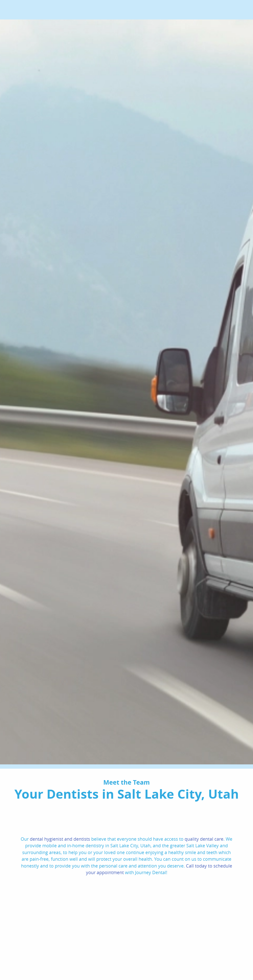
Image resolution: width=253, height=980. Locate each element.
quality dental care (204, 839)
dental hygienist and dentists (60, 839)
